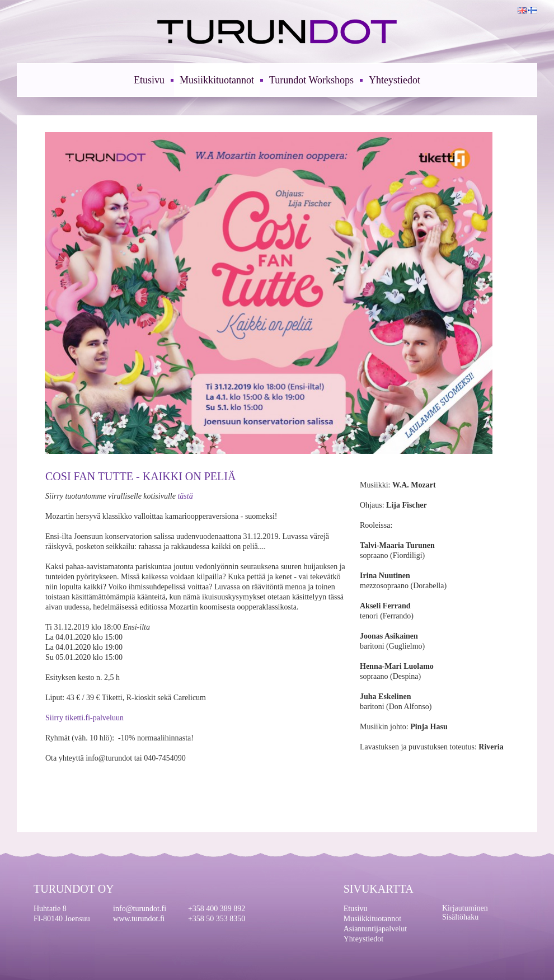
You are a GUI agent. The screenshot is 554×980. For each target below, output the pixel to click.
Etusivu (149, 80)
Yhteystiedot (395, 80)
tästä (185, 496)
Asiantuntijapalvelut (375, 929)
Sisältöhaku (460, 917)
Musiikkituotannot (217, 80)
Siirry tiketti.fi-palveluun (84, 718)
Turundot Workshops (311, 80)
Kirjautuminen (465, 908)
